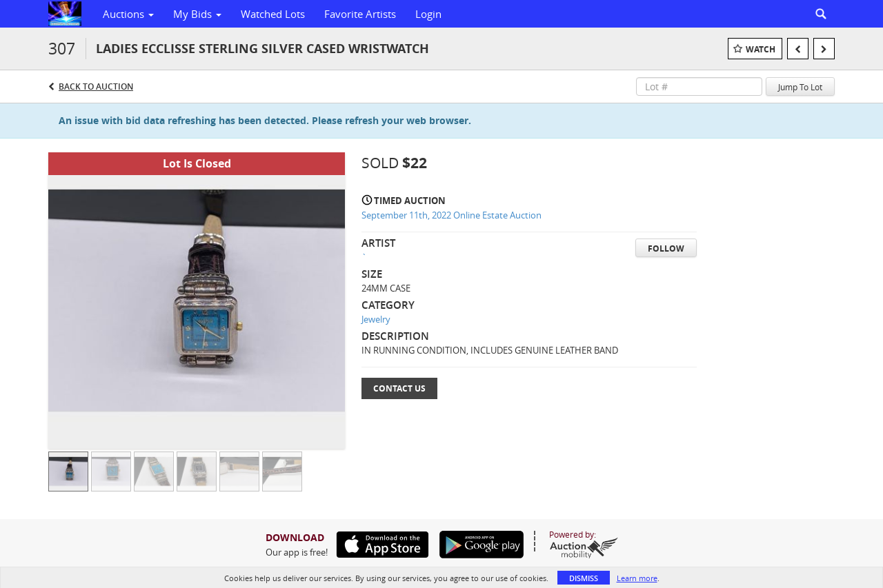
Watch (761, 49)
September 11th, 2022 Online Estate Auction (452, 215)
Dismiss (584, 578)
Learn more (637, 578)
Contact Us (399, 388)
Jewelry (376, 319)
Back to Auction (96, 87)
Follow (666, 249)
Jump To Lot (800, 87)
